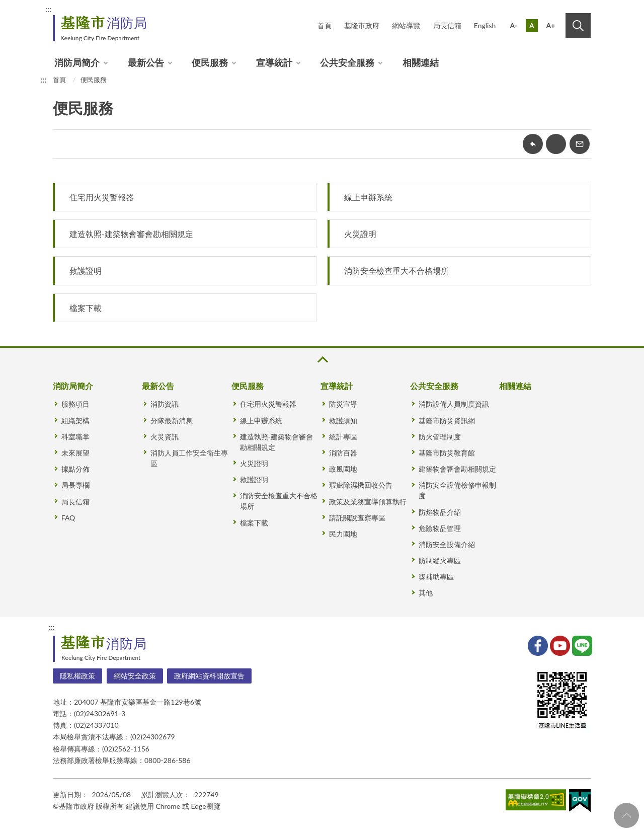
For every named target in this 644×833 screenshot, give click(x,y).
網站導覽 (406, 25)
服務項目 (75, 404)
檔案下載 (86, 308)
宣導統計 (274, 62)
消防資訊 (165, 404)
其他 (426, 593)
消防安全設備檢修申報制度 (457, 490)
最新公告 (146, 62)
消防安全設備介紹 (447, 544)
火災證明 (360, 234)
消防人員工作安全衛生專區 (189, 458)
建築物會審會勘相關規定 (457, 469)
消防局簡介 (77, 62)
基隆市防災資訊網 (447, 421)
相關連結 (421, 62)
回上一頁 (533, 144)
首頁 (325, 25)
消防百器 (343, 453)
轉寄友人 (580, 144)
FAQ (68, 518)
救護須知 (343, 421)
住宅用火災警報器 (102, 197)
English (485, 25)
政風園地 (343, 469)
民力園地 (343, 534)
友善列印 (556, 144)
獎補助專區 (436, 577)
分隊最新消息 (172, 421)
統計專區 (343, 437)
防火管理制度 (440, 437)
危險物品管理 (440, 528)
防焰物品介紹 (440, 512)
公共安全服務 (347, 62)
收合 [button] (322, 360)
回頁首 (626, 815)
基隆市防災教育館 (447, 453)
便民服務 (210, 62)
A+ (550, 25)
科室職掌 (75, 437)
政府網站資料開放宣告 (209, 676)
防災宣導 (343, 404)
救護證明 (86, 271)
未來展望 (75, 453)
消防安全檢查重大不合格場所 (396, 271)
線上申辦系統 (368, 197)
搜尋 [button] (578, 26)
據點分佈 (75, 469)
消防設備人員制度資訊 (454, 404)
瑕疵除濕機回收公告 (361, 485)
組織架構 (75, 421)
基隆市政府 (362, 25)
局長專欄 (75, 485)
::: (48, 9)
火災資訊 (165, 437)
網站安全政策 (135, 676)
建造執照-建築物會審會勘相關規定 (131, 234)
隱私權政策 (77, 676)
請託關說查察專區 (357, 518)
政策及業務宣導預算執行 (368, 502)
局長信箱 (447, 25)
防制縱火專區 (440, 560)
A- (514, 25)
